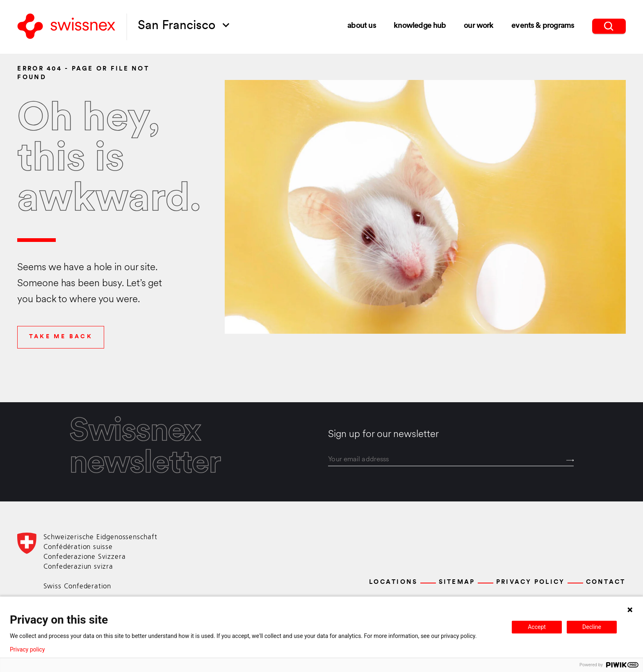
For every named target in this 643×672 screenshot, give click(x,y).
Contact (606, 582)
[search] (609, 25)
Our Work (479, 26)
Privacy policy (27, 649)
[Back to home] (66, 27)
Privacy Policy (531, 582)
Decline (592, 627)
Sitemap (457, 582)
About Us (361, 26)
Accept (537, 627)
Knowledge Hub (420, 26)
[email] (451, 460)
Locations (393, 582)
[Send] (570, 460)
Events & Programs (543, 25)
